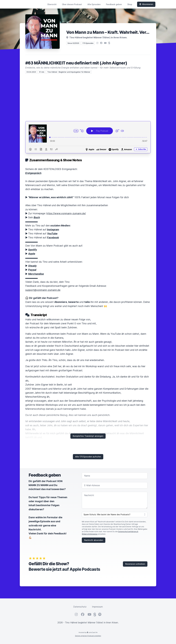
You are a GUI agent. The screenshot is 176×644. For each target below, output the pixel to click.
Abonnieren (146, 4)
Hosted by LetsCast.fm (88, 632)
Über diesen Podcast (72, 4)
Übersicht (52, 4)
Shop (130, 4)
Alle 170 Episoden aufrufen (88, 457)
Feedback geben (114, 4)
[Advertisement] (88, 97)
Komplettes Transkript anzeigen (88, 436)
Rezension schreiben (135, 564)
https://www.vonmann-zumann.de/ (66, 213)
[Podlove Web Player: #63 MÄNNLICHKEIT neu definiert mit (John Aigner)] (88, 137)
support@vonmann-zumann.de (43, 290)
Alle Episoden (94, 4)
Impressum (97, 607)
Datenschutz (80, 607)
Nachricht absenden (94, 540)
